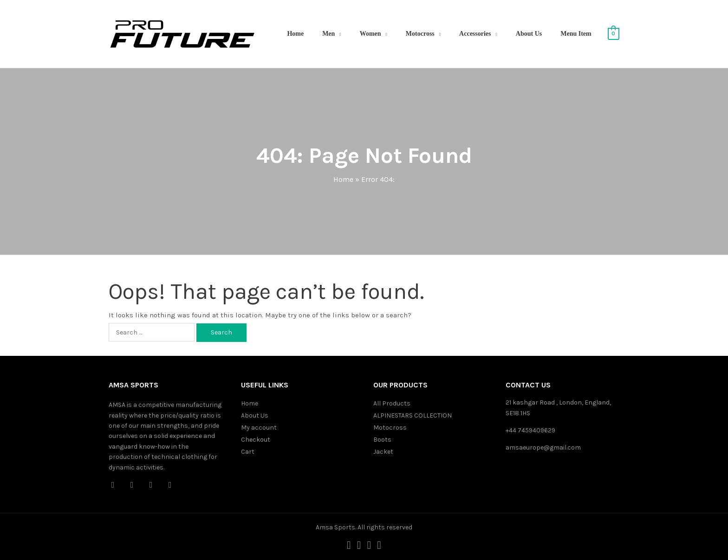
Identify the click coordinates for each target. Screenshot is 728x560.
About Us (529, 34)
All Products (392, 403)
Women (370, 34)
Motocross (420, 34)
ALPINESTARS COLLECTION (413, 415)
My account (259, 428)
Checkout (256, 440)
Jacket (383, 452)
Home (295, 34)
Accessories (475, 34)
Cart (248, 452)
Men (328, 34)
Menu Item (576, 34)
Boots (382, 440)
